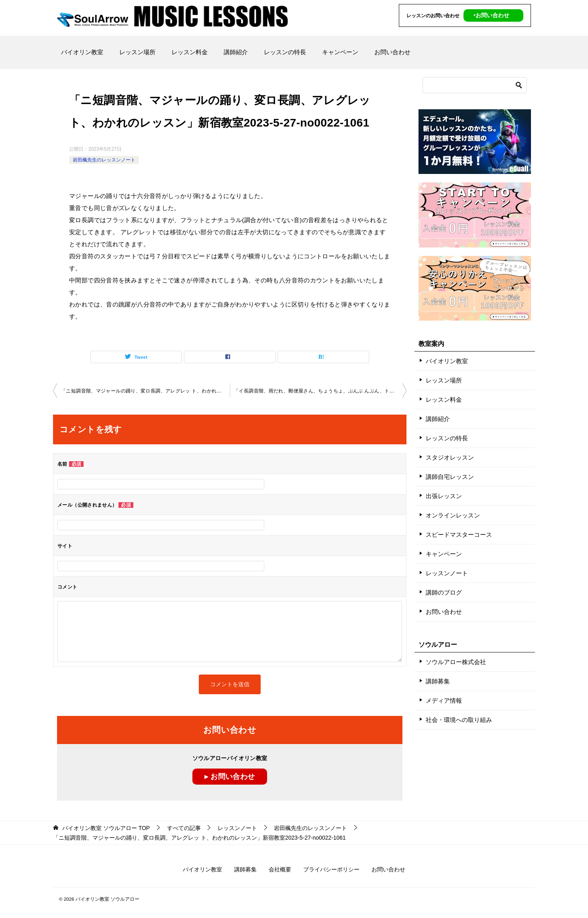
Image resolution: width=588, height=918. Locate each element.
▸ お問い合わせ (230, 777)
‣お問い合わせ (491, 15)
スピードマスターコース (459, 535)
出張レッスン (444, 496)
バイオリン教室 (82, 52)
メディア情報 (444, 700)
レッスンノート (447, 573)
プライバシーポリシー (331, 869)
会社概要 (280, 869)
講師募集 (438, 681)
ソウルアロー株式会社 (456, 662)
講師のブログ (444, 592)
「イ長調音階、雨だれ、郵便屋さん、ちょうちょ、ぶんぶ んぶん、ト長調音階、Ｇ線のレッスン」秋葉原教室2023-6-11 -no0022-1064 (320, 391)
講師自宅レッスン (450, 477)
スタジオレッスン (450, 457)
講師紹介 (236, 52)
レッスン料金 (190, 52)
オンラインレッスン (453, 515)
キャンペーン (340, 52)
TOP (106, 828)
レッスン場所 (137, 52)
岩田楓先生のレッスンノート (104, 160)
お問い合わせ (392, 52)
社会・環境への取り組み (459, 720)
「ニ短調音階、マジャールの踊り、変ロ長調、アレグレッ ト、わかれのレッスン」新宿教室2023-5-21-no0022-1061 (145, 391)
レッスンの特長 (285, 52)
